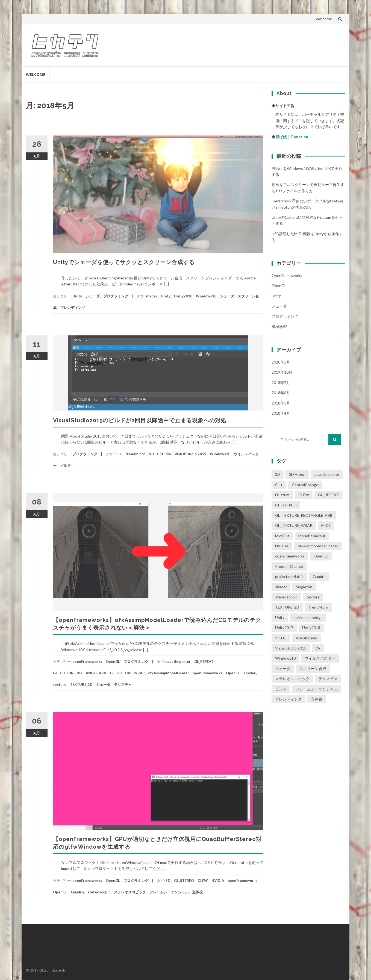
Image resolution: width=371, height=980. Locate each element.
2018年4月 (281, 413)
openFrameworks (87, 662)
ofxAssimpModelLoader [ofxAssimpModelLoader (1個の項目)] (318, 546)
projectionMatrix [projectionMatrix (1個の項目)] (289, 576)
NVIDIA (218, 881)
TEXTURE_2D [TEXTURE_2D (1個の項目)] (287, 607)
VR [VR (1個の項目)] (318, 648)
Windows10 (206, 296)
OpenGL (113, 662)
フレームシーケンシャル (169, 892)
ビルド (65, 465)
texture (60, 684)
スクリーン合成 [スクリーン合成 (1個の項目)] (313, 668)
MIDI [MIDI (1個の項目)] (326, 525)
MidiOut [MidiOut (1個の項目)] (282, 536)
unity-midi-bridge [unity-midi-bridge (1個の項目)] (308, 617)
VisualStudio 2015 (190, 454)
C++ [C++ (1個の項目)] (279, 485)
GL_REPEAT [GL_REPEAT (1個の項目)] (329, 495)
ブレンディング (73, 308)
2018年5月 (281, 403)
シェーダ (93, 296)
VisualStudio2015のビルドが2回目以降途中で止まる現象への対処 (140, 420)
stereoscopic (99, 892)
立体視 (197, 892)
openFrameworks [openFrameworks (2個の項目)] (290, 556)
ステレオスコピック (130, 892)
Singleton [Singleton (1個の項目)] (304, 587)
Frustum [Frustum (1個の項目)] (282, 495)
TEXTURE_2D (81, 684)
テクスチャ (123, 684)
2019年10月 (282, 372)
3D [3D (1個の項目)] (278, 474)
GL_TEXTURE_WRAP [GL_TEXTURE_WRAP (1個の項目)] (294, 525)
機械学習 (279, 327)
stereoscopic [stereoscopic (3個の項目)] (286, 597)
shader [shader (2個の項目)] (281, 587)
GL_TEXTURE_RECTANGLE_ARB (80, 673)
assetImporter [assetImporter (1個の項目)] (327, 474)
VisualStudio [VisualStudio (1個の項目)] (306, 638)
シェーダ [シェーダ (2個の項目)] (283, 668)
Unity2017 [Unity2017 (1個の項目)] (284, 628)
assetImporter (178, 662)
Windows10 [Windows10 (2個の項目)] (285, 658)
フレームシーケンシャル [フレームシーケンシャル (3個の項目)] (317, 689)
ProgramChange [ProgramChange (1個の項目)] (289, 566)
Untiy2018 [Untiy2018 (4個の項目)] (311, 628)
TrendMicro (135, 454)
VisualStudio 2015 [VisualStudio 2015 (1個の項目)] (291, 648)
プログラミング (116, 296)
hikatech (57, 970)
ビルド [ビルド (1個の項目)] (281, 689)
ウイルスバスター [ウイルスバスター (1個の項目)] (320, 658)
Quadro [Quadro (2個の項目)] (319, 576)
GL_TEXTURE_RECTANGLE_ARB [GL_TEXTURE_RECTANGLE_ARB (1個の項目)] (304, 515)
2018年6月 (281, 393)
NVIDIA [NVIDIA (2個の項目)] (282, 546)
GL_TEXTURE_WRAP (127, 673)
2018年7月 (281, 383)
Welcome (324, 19)
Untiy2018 (183, 296)
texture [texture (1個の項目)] (313, 597)
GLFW (203, 881)
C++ (118, 454)
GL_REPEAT (204, 662)
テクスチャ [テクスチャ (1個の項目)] (328, 679)
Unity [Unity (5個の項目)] (280, 617)
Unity (77, 296)
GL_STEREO (184, 881)
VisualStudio (160, 454)
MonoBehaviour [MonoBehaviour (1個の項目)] (312, 536)
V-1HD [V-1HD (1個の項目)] (281, 638)
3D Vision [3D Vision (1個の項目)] (297, 474)
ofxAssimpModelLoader (169, 673)
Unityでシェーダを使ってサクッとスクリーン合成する (124, 262)
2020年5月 (281, 362)
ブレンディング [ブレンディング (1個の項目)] (288, 699)
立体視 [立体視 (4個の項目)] (317, 699)
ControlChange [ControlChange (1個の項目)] (305, 485)
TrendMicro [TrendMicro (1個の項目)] (318, 607)
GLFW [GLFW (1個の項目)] (304, 495)
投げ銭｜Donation (292, 137)
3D (168, 881)
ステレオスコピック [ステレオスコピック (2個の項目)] (292, 679)
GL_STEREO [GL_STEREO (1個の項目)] (286, 505)
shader (151, 296)
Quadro (77, 892)
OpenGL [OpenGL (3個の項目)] (321, 556)
